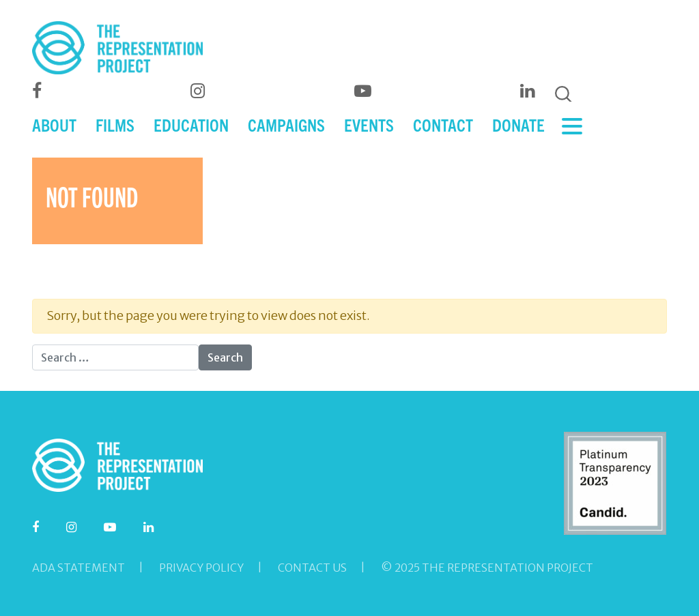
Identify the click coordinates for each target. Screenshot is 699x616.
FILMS (115, 124)
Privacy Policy (201, 568)
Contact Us (312, 568)
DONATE (518, 124)
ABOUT (54, 124)
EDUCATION (191, 124)
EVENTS (369, 124)
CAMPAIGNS (286, 124)
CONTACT (443, 124)
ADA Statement (79, 568)
